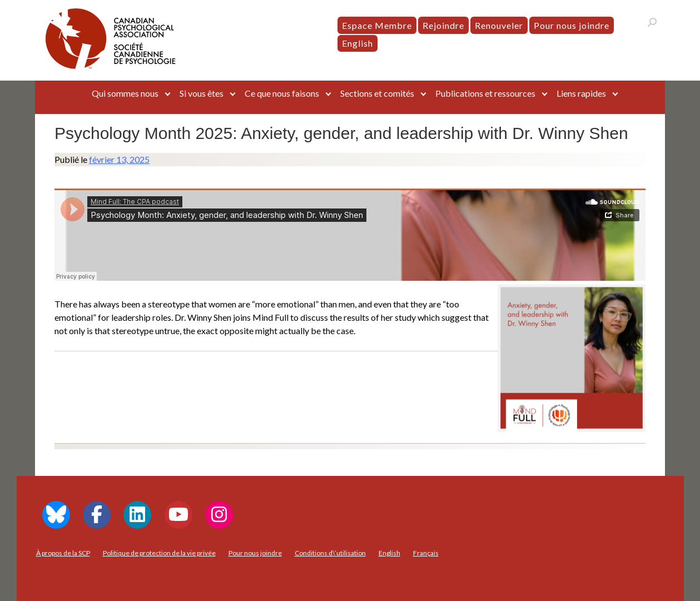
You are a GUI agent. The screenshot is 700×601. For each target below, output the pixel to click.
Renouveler (499, 25)
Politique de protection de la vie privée (159, 553)
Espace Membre (377, 25)
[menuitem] (358, 43)
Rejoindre (443, 25)
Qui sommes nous (125, 93)
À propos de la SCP (63, 553)
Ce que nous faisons (282, 93)
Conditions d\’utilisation (330, 553)
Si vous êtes (202, 93)
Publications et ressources (485, 93)
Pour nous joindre (572, 25)
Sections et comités (377, 93)
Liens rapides (581, 93)
